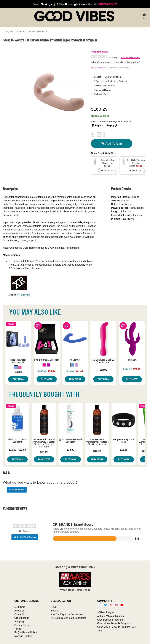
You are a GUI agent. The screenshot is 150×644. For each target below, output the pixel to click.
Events (55, 611)
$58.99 (103, 370)
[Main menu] (4, 16)
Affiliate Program (106, 612)
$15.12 (44, 452)
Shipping (19, 621)
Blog (53, 607)
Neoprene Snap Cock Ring (124, 441)
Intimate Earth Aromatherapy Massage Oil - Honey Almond (97, 442)
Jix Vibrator (75, 360)
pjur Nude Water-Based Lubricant (70, 441)
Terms (18, 629)
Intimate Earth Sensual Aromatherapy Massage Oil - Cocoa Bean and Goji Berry (44, 443)
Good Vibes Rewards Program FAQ (116, 627)
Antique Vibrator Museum (111, 616)
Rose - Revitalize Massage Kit (18, 361)
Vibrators (21, 31)
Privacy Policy (22, 625)
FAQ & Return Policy (26, 632)
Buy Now (18, 379)
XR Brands (23, 295)
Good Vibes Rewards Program (114, 623)
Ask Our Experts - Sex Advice (67, 614)
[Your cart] (144, 17)
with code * (75, 4)
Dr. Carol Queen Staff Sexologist (68, 618)
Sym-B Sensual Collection (47, 360)
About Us (19, 611)
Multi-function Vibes (38, 31)
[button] (16, 367)
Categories (8, 31)
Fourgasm (132, 360)
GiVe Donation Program (110, 620)
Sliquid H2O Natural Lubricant (17, 441)
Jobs (100, 631)
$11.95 (124, 450)
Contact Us (20, 614)
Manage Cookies (23, 636)
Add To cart (112, 143)
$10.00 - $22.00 (17, 450)
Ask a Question (98, 68)
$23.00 (18, 372)
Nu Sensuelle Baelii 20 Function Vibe (103, 361)
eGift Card (20, 607)
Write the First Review (130, 58)
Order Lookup (22, 618)
